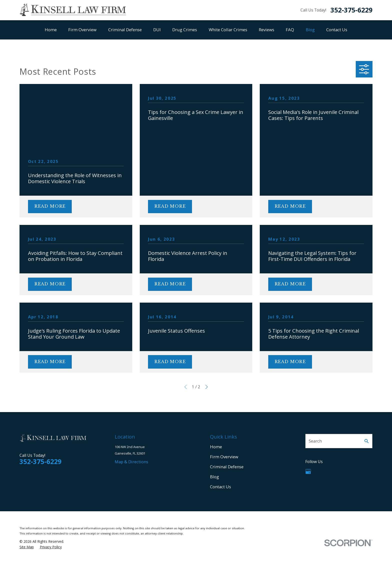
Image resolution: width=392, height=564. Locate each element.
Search (315, 441)
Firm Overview (224, 457)
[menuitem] (27, 547)
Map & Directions (131, 462)
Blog (214, 477)
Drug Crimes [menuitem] (185, 30)
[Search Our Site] (367, 441)
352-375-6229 (351, 10)
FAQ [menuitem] (290, 30)
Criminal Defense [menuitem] (125, 30)
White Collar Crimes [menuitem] (228, 30)
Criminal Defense (227, 467)
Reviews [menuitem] (266, 30)
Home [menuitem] (51, 30)
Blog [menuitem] (310, 30)
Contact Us (220, 487)
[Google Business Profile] (308, 471)
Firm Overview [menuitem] (82, 30)
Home (216, 447)
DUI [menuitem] (157, 30)
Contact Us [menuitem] (337, 30)
